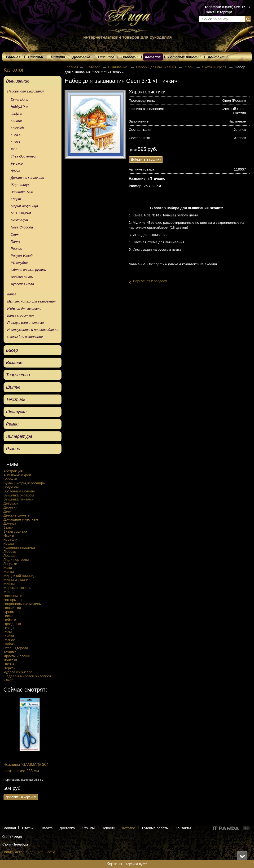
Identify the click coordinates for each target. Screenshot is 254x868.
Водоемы (11, 487)
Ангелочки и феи (17, 475)
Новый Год (12, 608)
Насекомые (13, 596)
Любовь (10, 551)
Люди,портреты (16, 559)
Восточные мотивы (19, 491)
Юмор (8, 680)
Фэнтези (10, 660)
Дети (7, 511)
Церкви (9, 668)
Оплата (47, 828)
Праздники (12, 624)
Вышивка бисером (18, 495)
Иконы (9, 535)
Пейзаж (10, 620)
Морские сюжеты (17, 588)
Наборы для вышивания (157, 67)
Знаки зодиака (15, 531)
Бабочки (10, 479)
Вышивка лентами (18, 499)
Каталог (153, 57)
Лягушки (10, 563)
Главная (71, 67)
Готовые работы (155, 828)
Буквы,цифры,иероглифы (24, 483)
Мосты (9, 592)
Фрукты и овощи (17, 656)
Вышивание (118, 67)
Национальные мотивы (22, 604)
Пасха (8, 616)
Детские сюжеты (17, 515)
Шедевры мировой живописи (27, 676)
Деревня (10, 507)
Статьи (28, 828)
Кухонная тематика (19, 547)
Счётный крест (215, 67)
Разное (9, 640)
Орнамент (12, 612)
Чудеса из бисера (18, 672)
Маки (8, 568)
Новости (109, 828)
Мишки (9, 584)
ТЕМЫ (11, 464)
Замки (8, 527)
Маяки (9, 572)
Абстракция (13, 471)
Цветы (9, 664)
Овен (189, 67)
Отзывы (88, 828)
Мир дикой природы (20, 576)
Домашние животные (21, 519)
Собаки (9, 644)
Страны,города (16, 648)
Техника (10, 652)
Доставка (67, 828)
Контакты (183, 828)
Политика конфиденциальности (28, 852)
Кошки (9, 543)
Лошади (10, 555)
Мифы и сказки (16, 580)
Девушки (11, 503)
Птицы (9, 628)
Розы (7, 632)
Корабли (10, 539)
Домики (9, 523)
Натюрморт (13, 600)
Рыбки (9, 636)
